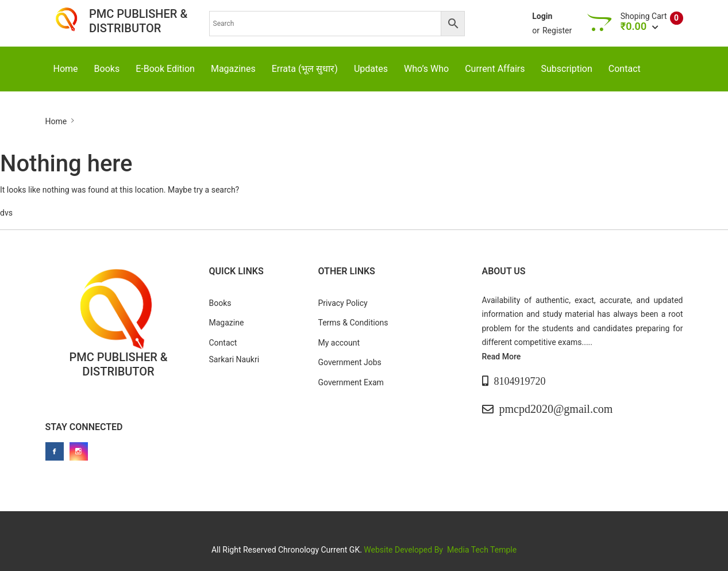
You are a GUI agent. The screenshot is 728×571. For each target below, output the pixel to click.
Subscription (567, 69)
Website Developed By (404, 550)
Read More (502, 357)
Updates (371, 69)
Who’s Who (426, 69)
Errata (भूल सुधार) (305, 69)
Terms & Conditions (353, 323)
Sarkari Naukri (234, 359)
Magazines (233, 69)
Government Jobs (350, 362)
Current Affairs (495, 69)
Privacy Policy (343, 303)
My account (339, 343)
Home (66, 69)
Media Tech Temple (482, 550)
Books (107, 69)
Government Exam (351, 382)
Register (557, 30)
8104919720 (520, 381)
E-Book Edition (165, 69)
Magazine (227, 323)
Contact (625, 69)
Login (542, 16)
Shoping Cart (644, 16)
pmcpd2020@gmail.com (556, 409)
